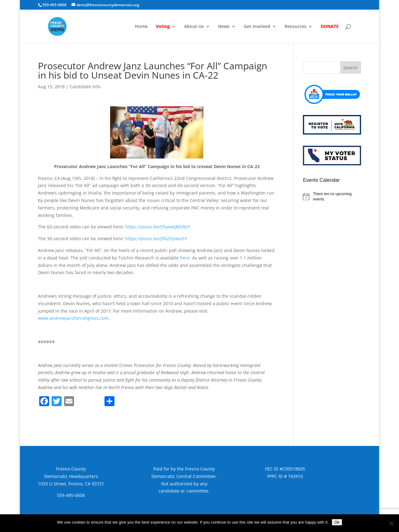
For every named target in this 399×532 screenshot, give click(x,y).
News (224, 27)
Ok (337, 522)
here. (186, 258)
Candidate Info (85, 87)
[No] (391, 523)
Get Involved (257, 27)
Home (141, 27)
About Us (194, 27)
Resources (295, 27)
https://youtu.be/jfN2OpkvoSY (156, 238)
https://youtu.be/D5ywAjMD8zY (158, 227)
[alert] (332, 197)
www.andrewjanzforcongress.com (73, 318)
